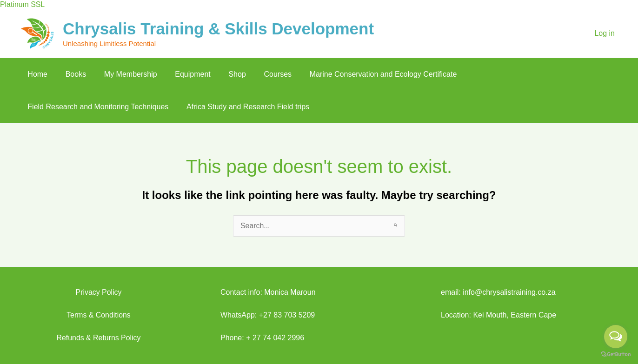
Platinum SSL (23, 4)
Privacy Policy (99, 292)
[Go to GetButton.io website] (616, 354)
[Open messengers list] (616, 337)
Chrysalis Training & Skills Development (218, 29)
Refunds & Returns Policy (99, 338)
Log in (605, 33)
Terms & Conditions (99, 315)
